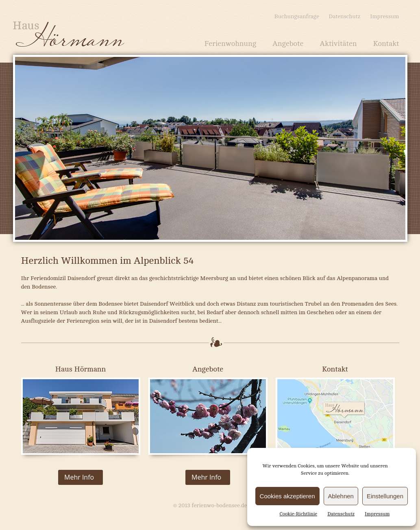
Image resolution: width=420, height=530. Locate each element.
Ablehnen (341, 496)
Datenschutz (341, 514)
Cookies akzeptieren (287, 496)
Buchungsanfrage (297, 16)
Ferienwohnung (231, 43)
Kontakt (386, 43)
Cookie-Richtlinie (298, 514)
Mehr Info (79, 477)
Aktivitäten (338, 43)
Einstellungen (385, 496)
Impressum (377, 514)
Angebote (288, 43)
